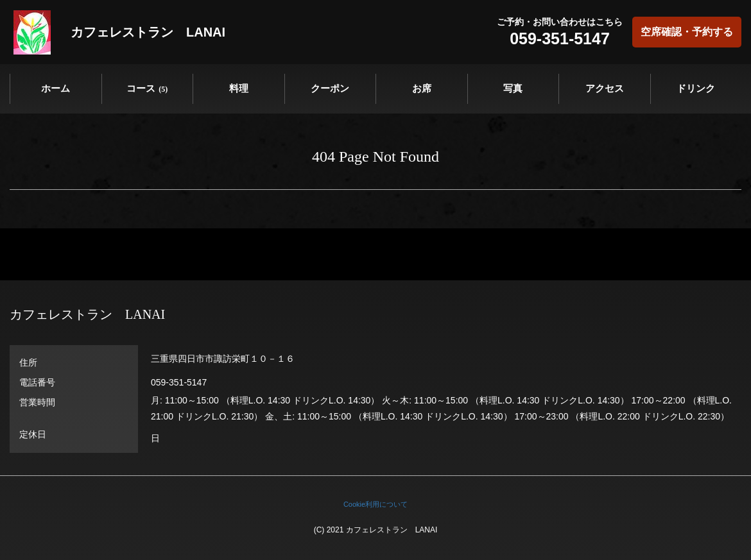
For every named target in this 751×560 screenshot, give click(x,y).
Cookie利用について (376, 504)
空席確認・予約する (687, 32)
